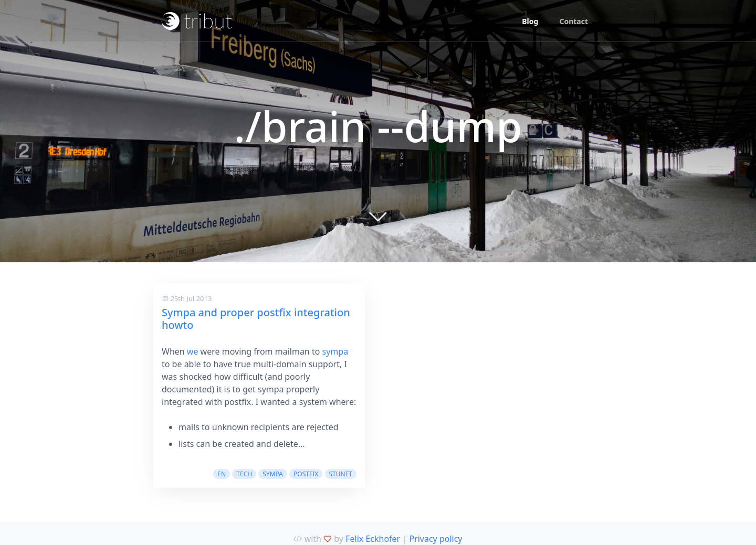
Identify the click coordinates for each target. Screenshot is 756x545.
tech (244, 474)
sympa (335, 351)
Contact (574, 21)
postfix (306, 474)
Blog (530, 21)
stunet (341, 474)
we (193, 351)
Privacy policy (435, 539)
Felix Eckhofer (373, 539)
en (222, 474)
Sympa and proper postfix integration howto (256, 319)
